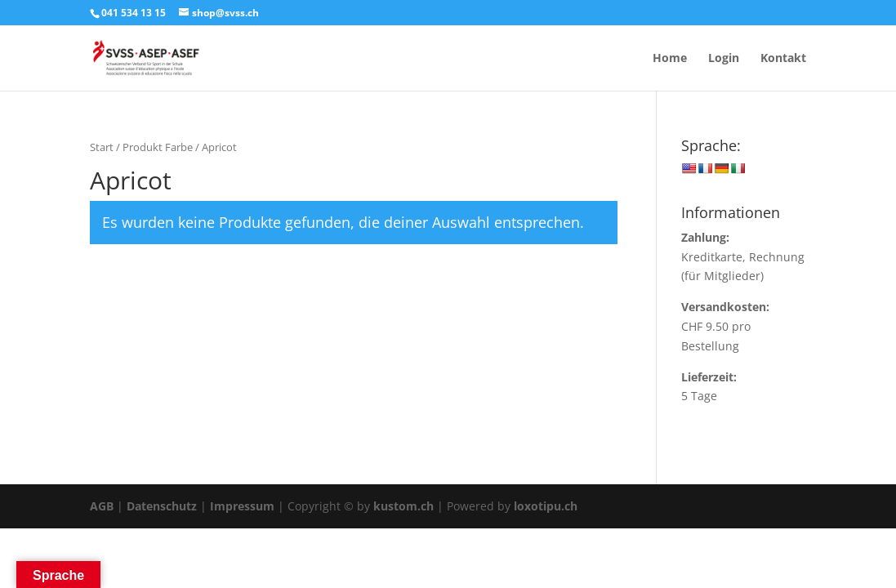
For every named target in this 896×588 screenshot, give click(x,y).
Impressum (242, 506)
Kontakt (783, 59)
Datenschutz (162, 506)
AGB (102, 506)
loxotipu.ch (546, 506)
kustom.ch (403, 506)
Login (724, 59)
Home (670, 59)
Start (102, 147)
